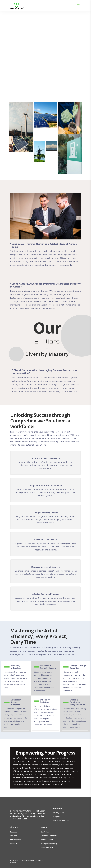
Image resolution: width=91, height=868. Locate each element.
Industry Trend (47, 840)
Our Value (45, 832)
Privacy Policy (59, 813)
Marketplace (15, 840)
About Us (14, 844)
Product (13, 832)
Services (14, 836)
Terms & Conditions (61, 821)
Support (56, 817)
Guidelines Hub (47, 847)
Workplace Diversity (49, 844)
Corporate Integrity (49, 836)
